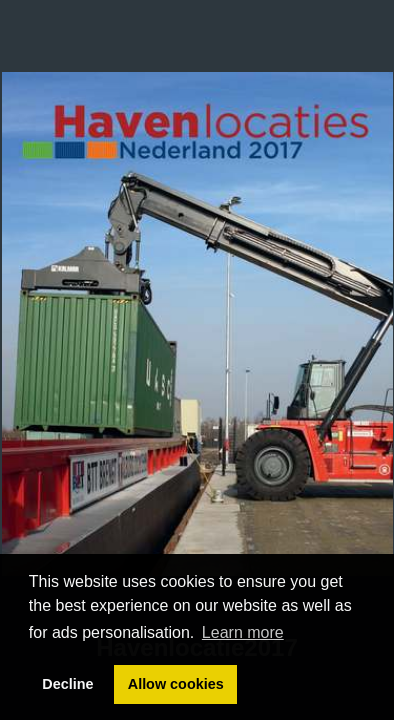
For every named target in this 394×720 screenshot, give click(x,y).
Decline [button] (67, 684)
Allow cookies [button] (176, 684)
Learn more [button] (243, 632)
